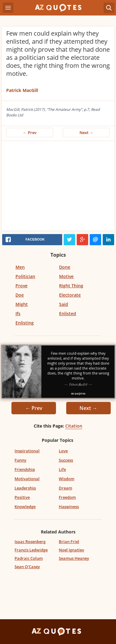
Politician (25, 276)
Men (20, 267)
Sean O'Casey (27, 567)
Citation (74, 426)
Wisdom (67, 479)
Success (66, 460)
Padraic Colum (29, 558)
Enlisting (25, 323)
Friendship (25, 469)
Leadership (25, 488)
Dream (65, 488)
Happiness (69, 507)
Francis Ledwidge (31, 550)
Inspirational (27, 451)
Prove (21, 286)
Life (62, 469)
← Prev (30, 133)
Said (64, 304)
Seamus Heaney (74, 558)
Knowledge (25, 507)
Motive (66, 276)
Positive (22, 497)
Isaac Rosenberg (30, 542)
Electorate (70, 295)
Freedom (67, 497)
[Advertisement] (58, 187)
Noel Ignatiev (71, 550)
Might (22, 304)
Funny (20, 460)
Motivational (27, 479)
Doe (20, 295)
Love (63, 451)
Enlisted (68, 313)
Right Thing (71, 286)
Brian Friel (69, 542)
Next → (86, 133)
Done (65, 267)
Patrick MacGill (22, 90)
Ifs (18, 313)
